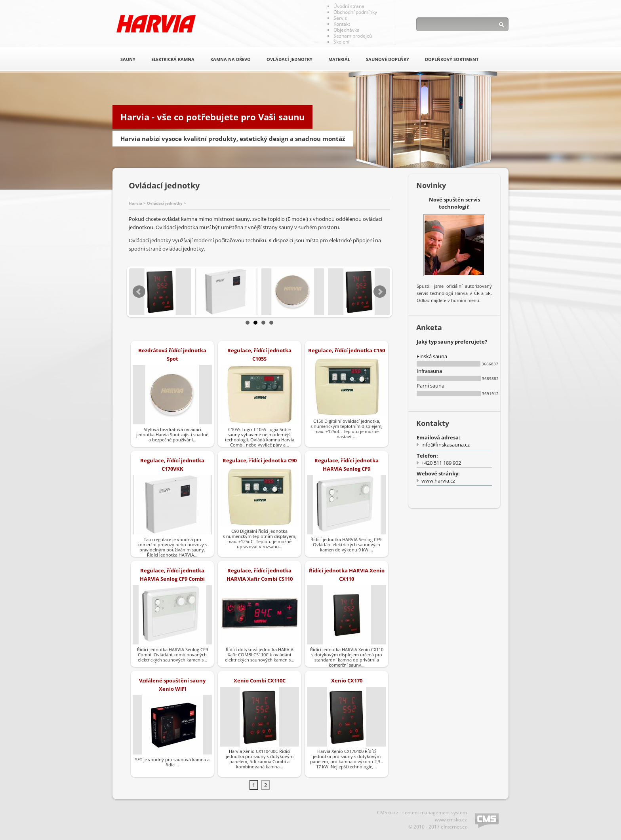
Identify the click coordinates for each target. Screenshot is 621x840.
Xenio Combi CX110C (260, 680)
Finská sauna (432, 356)
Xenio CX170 (347, 680)
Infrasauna (429, 371)
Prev (139, 292)
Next (380, 292)
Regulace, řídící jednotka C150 (347, 350)
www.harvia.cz (438, 481)
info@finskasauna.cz (446, 445)
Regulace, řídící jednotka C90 (260, 460)
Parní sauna (431, 386)
